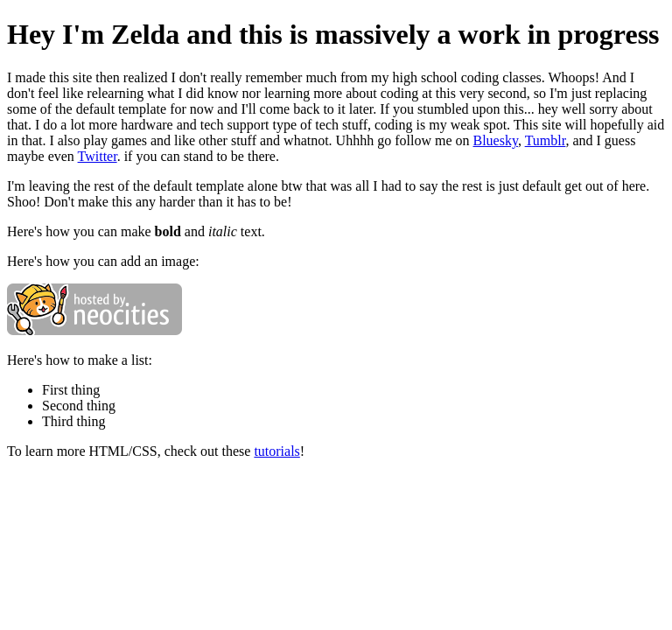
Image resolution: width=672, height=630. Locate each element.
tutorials (276, 451)
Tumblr (546, 140)
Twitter (98, 156)
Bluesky (496, 140)
